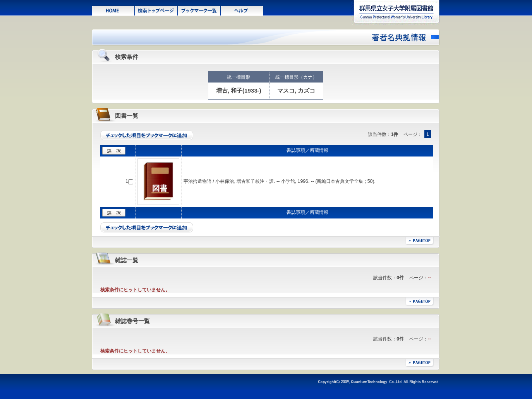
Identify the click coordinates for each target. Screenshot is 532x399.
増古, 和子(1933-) (239, 90)
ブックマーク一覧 (199, 10)
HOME (113, 10)
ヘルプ (242, 10)
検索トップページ (156, 10)
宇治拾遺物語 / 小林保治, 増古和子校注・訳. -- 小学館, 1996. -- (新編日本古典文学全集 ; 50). (280, 181)
